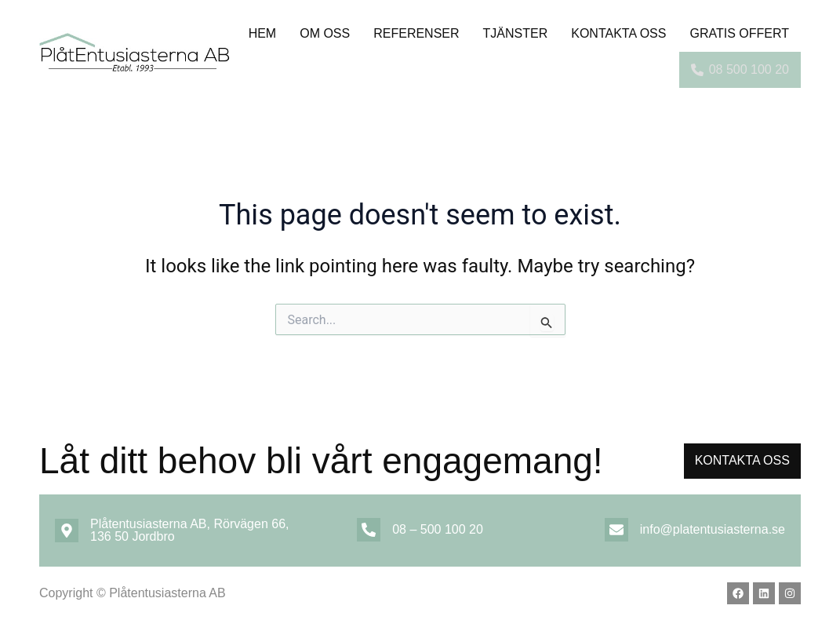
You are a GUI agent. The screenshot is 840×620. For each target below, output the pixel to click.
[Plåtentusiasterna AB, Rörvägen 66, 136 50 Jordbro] (67, 531)
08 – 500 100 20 (438, 529)
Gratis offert (739, 33)
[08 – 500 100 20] (369, 530)
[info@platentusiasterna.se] (616, 530)
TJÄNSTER (516, 33)
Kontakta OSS (618, 33)
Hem (263, 33)
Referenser (416, 33)
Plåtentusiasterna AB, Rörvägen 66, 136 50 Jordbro (190, 530)
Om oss (325, 33)
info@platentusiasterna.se (713, 529)
